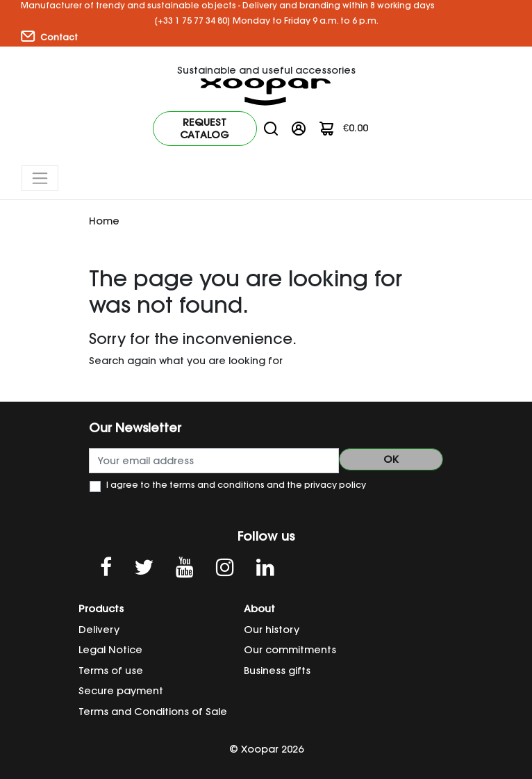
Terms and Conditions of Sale (153, 712)
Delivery (99, 630)
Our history (272, 630)
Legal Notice (110, 650)
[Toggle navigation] (40, 178)
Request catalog (205, 129)
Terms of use (111, 671)
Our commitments (290, 650)
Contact (49, 37)
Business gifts (277, 671)
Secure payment (121, 691)
